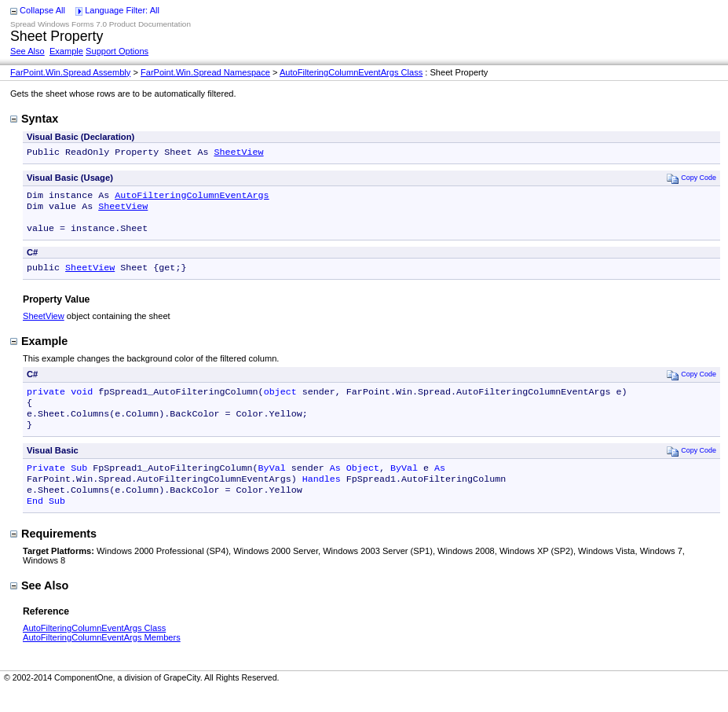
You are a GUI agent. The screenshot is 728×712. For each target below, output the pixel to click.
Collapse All (42, 10)
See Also (27, 51)
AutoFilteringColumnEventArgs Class (351, 72)
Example (66, 51)
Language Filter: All (122, 10)
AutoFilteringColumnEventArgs (192, 198)
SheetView (238, 153)
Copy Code (691, 180)
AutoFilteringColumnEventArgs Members (102, 659)
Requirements (53, 556)
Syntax (34, 119)
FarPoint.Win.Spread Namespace (205, 72)
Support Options (117, 51)
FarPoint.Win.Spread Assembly (70, 72)
